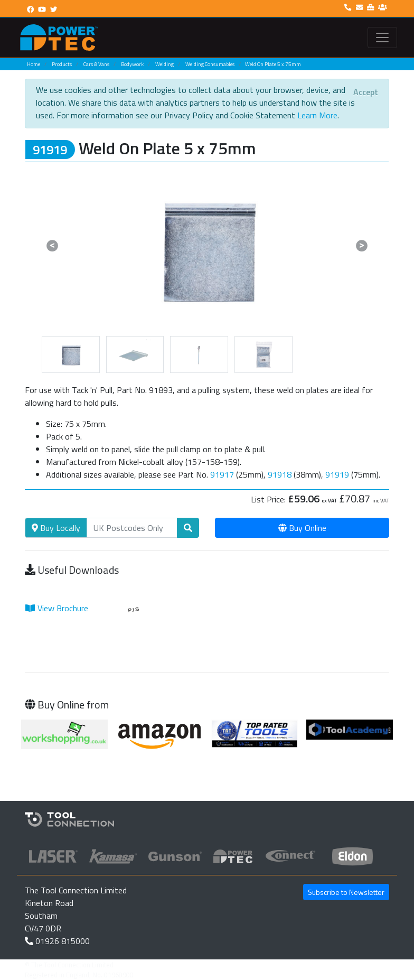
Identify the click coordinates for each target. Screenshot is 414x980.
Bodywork (132, 64)
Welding (164, 64)
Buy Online (302, 528)
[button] (52, 246)
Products (62, 64)
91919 (337, 474)
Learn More (317, 115)
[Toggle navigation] (382, 38)
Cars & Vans (96, 64)
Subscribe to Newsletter (346, 892)
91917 (222, 474)
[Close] (366, 92)
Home (34, 64)
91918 (280, 474)
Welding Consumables (210, 64)
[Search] (132, 528)
